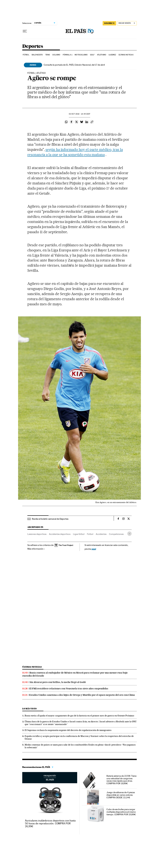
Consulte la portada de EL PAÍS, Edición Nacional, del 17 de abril (74, 65)
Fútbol (26, 55)
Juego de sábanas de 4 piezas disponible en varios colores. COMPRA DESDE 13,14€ (121, 795)
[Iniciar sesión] (127, 23)
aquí (94, 549)
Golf (92, 55)
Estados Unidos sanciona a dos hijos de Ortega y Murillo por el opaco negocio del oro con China (82, 695)
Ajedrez (112, 55)
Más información (36, 549)
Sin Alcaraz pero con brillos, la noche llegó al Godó (58, 682)
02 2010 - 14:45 (79, 114)
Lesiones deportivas (37, 534)
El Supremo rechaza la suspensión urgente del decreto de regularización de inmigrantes (68, 730)
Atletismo (102, 55)
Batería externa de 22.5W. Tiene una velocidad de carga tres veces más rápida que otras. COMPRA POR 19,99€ (121, 780)
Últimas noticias (126, 55)
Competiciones (116, 534)
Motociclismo (81, 55)
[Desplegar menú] (25, 31)
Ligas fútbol (79, 534)
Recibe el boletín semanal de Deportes (50, 519)
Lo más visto (29, 709)
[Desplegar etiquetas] (129, 534)
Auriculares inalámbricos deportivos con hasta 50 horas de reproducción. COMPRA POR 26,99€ (50, 823)
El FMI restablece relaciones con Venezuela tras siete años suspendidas (69, 689)
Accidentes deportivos (60, 534)
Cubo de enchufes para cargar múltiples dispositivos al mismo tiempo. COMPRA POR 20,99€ (121, 812)
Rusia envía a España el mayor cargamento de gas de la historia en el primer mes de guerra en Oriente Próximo (79, 716)
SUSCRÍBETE (109, 23)
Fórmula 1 (67, 55)
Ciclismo (56, 55)
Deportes (33, 46)
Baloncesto (37, 55)
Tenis (48, 55)
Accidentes (101, 534)
